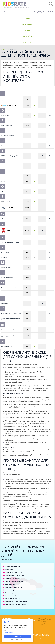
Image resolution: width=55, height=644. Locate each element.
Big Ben (3, 100)
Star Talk (10, 208)
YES (8, 231)
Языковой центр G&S (7, 346)
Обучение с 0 (10, 570)
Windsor (3, 219)
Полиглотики (5, 303)
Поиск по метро (28, 42)
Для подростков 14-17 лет (14, 573)
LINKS (3, 181)
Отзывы (27, 30)
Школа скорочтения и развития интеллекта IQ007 (10, 336)
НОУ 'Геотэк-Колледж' (7, 278)
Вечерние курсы (11, 590)
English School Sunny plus (8, 126)
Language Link (5, 176)
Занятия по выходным (13, 599)
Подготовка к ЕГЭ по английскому (16, 602)
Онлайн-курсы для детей (13, 567)
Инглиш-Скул (5, 252)
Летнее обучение (11, 584)
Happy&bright (5, 146)
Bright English (12, 105)
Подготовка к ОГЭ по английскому (16, 605)
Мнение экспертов (27, 24)
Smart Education (6, 202)
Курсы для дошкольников (14, 587)
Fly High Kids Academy (7, 136)
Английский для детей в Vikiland (10, 242)
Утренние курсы (11, 593)
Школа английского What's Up (9, 330)
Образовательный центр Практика (11, 288)
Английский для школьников (15, 581)
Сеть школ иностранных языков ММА (12, 313)
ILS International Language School (10, 156)
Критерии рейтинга (28, 36)
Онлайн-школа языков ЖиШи (9, 293)
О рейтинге (27, 618)
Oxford (3, 191)
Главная (3, 50)
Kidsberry (4, 166)
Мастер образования (7, 268)
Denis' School (5, 115)
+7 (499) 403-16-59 (43, 12)
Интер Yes (4, 257)
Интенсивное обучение (13, 596)
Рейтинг (27, 18)
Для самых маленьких (13, 578)
